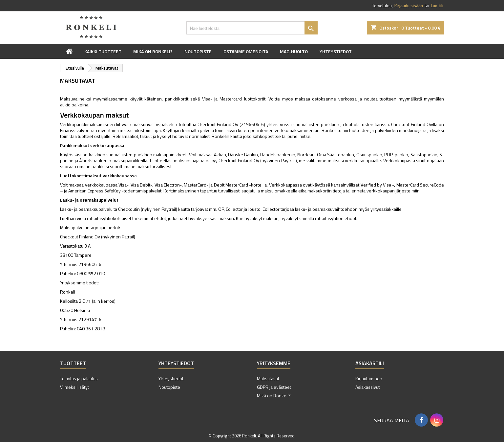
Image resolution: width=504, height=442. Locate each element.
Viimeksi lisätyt (74, 387)
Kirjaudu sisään (409, 6)
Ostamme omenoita (246, 51)
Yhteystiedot (336, 51)
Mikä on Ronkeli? (153, 51)
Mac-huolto (294, 51)
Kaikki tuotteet (103, 51)
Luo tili (437, 6)
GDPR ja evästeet (274, 387)
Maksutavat (268, 378)
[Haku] (252, 28)
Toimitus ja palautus (79, 378)
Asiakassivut (367, 387)
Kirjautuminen (369, 378)
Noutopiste (198, 51)
